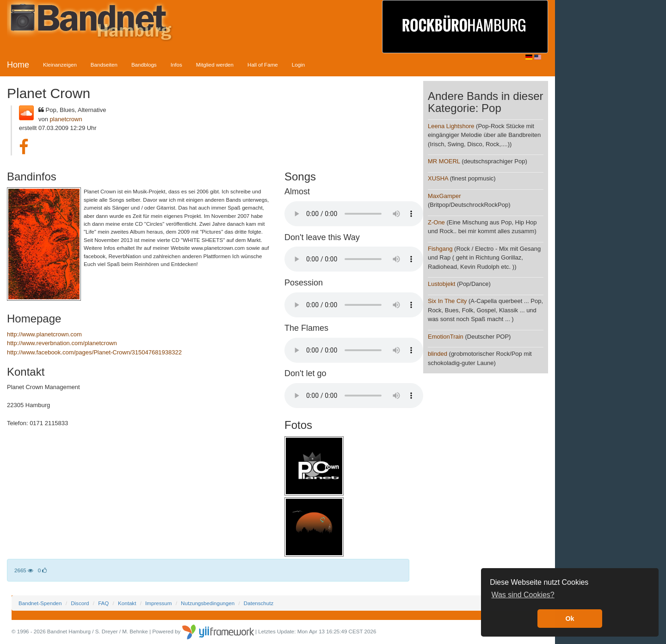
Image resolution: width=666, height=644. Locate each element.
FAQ (103, 603)
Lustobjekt (441, 284)
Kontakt (127, 603)
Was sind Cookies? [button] (523, 595)
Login (298, 65)
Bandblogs (144, 65)
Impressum (158, 603)
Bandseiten (104, 65)
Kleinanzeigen (60, 65)
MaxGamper (444, 196)
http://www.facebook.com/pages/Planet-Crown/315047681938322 (94, 352)
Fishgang (440, 249)
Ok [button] (570, 619)
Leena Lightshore (451, 126)
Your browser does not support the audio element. (354, 214)
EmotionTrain (446, 337)
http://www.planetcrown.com (44, 334)
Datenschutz (259, 603)
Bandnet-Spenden (40, 603)
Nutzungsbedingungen (208, 603)
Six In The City (447, 301)
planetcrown (66, 119)
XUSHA (438, 178)
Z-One (436, 222)
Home (18, 65)
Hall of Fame (263, 65)
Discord (80, 603)
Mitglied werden (215, 65)
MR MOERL (444, 161)
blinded (438, 354)
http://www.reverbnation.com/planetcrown (62, 343)
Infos (176, 65)
